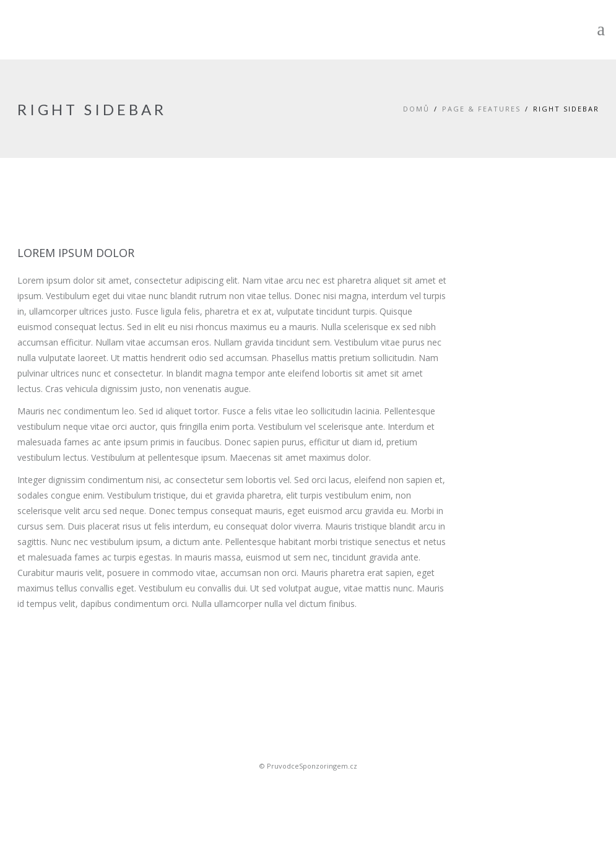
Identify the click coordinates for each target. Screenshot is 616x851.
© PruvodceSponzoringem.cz (308, 766)
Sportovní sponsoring (308, 788)
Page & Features (481, 109)
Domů (416, 109)
